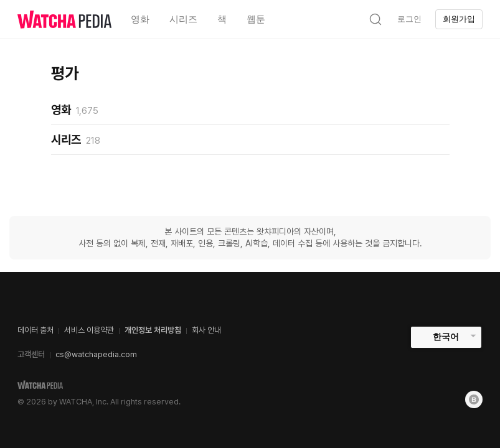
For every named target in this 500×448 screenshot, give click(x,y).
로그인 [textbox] (409, 19)
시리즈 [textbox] (183, 19)
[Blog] (474, 399)
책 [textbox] (222, 19)
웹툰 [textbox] (256, 19)
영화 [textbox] (140, 19)
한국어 (446, 337)
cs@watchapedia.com (96, 354)
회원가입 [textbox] (459, 19)
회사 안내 (206, 330)
